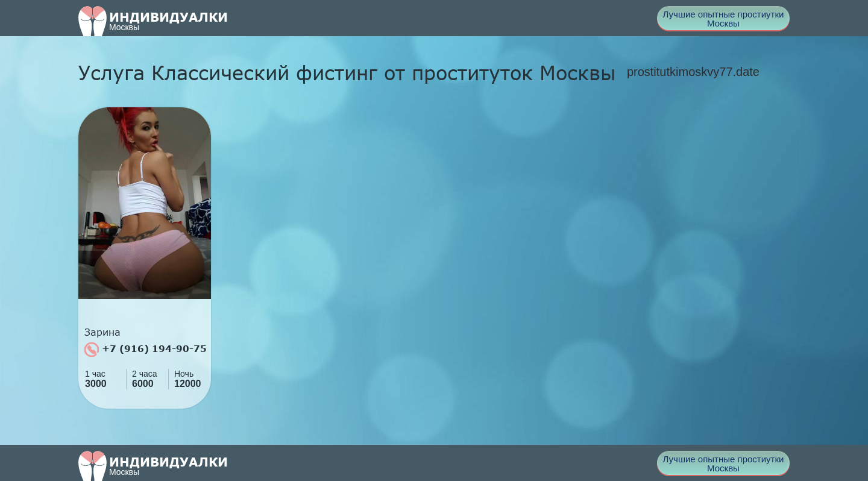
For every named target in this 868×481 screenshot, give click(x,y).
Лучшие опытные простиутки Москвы (724, 19)
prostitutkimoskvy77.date (693, 72)
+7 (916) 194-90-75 (146, 350)
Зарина (102, 332)
